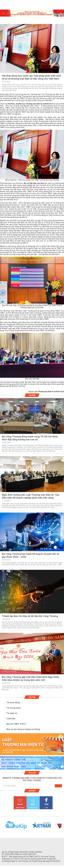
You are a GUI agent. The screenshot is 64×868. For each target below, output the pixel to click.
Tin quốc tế (12, 713)
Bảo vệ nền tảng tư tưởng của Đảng (23, 729)
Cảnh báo (11, 719)
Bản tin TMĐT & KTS (16, 724)
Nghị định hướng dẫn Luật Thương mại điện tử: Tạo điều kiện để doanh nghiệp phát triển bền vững (31, 496)
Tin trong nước (14, 708)
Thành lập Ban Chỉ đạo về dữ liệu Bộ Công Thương (30, 616)
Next (63, 827)
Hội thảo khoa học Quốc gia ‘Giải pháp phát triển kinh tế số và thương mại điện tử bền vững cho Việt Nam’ (31, 77)
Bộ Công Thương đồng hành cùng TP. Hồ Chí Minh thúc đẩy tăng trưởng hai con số (30, 438)
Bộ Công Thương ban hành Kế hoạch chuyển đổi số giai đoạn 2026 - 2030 (31, 555)
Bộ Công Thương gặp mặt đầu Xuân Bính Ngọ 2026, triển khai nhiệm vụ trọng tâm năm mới (31, 678)
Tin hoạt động (13, 703)
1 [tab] (32, 14)
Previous (1, 827)
